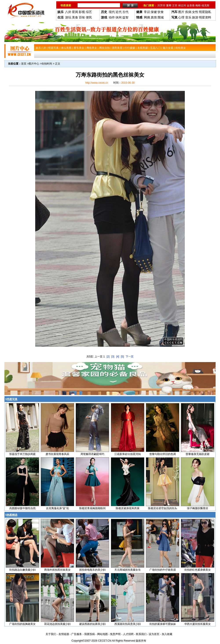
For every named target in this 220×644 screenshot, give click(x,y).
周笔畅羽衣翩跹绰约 (92, 454)
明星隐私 (205, 12)
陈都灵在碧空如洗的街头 (163, 508)
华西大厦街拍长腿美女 (198, 624)
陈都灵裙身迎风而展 (128, 508)
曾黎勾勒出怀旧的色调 (163, 454)
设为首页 (154, 634)
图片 (181, 12)
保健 (154, 12)
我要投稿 (90, 634)
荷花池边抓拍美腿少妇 (57, 624)
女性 (195, 12)
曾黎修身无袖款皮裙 (198, 454)
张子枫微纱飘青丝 (198, 508)
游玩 (68, 17)
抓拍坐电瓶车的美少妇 (92, 570)
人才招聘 (128, 634)
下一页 (130, 357)
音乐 (188, 17)
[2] (108, 357)
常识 (147, 12)
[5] (122, 357)
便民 (89, 17)
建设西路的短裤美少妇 (92, 624)
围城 (161, 17)
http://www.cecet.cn (97, 83)
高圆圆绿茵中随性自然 (22, 508)
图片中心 (34, 64)
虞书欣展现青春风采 (57, 454)
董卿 (169, 5)
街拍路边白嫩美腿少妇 (22, 570)
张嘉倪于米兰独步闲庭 (22, 454)
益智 (125, 17)
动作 (112, 17)
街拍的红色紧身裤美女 (198, 570)
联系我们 (141, 634)
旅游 (195, 17)
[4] (118, 357)
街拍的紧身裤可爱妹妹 (163, 624)
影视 (82, 12)
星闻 (75, 12)
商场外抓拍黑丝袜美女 (57, 570)
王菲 (175, 5)
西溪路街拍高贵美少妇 (128, 624)
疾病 (188, 12)
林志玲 (182, 5)
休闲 (119, 17)
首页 (24, 64)
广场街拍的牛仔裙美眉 (163, 570)
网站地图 (103, 634)
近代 (119, 12)
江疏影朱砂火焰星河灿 (128, 454)
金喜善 (191, 5)
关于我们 (51, 634)
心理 (181, 17)
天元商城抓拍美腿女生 (128, 570)
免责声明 (115, 634)
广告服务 (77, 634)
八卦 (68, 12)
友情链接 (64, 634)
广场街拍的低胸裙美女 (22, 624)
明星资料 (205, 17)
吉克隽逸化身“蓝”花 (57, 508)
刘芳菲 (161, 5)
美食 (75, 17)
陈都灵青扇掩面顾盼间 (92, 508)
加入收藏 (167, 634)
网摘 (147, 17)
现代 (112, 12)
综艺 (89, 12)
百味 (82, 17)
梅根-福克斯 (202, 5)
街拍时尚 (47, 64)
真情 (154, 17)
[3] (113, 357)
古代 (125, 12)
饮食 (161, 12)
